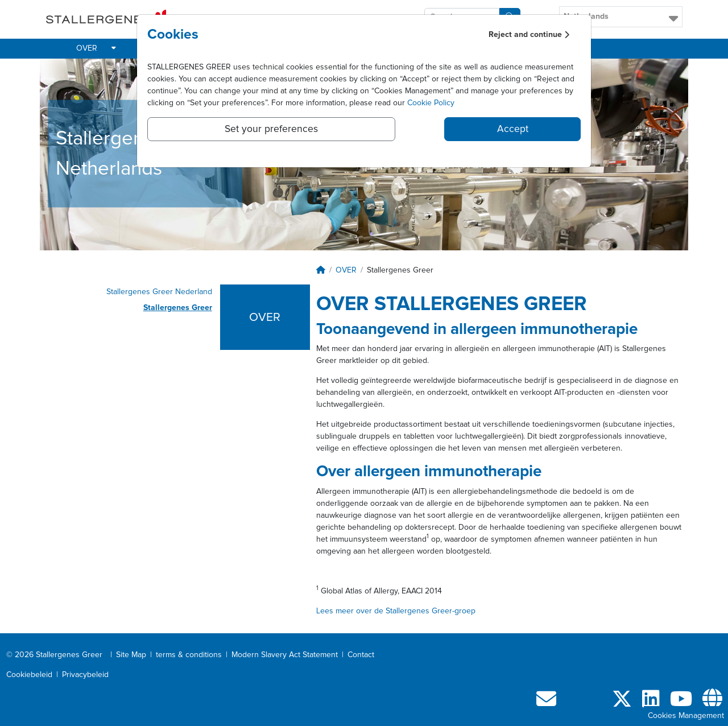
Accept (513, 129)
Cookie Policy (431, 103)
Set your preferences (271, 129)
